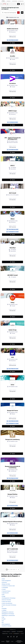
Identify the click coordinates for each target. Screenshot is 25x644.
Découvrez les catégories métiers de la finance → (11, 575)
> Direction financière (6, 600)
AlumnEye (13, 248)
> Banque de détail (6, 584)
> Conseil (3, 589)
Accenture (12, 83)
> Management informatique (8, 614)
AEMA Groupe (13, 111)
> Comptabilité (5, 588)
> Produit (3, 619)
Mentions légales (8, 641)
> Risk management (6, 624)
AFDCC (13, 166)
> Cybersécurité (5, 593)
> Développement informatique (8, 598)
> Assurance (4, 582)
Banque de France (12, 411)
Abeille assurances (12, 29)
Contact (3, 641)
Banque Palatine (12, 494)
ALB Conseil (13, 193)
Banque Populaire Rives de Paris (13, 522)
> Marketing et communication (8, 615)
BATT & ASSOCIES (12, 549)
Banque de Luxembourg (12, 439)
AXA (12, 357)
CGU (12, 641)
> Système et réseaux (6, 626)
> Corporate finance (6, 591)
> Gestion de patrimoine (7, 603)
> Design (3, 596)
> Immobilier (4, 609)
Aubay (12, 303)
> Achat (3, 579)
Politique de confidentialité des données (19, 641)
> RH (2, 622)
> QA (2, 621)
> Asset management (6, 581)
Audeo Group (13, 330)
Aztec (12, 385)
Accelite (12, 56)
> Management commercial (7, 612)
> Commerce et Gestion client (8, 586)
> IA (2, 607)
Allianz (13, 219)
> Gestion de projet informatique (9, 605)
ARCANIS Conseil (12, 275)
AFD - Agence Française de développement (13, 138)
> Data (3, 595)
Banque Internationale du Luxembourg (13, 467)
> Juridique (4, 610)
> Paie (3, 617)
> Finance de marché (6, 602)
